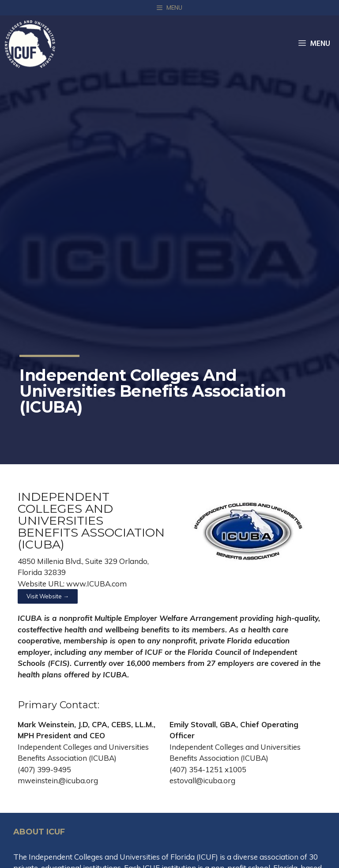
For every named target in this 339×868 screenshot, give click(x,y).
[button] (48, 596)
